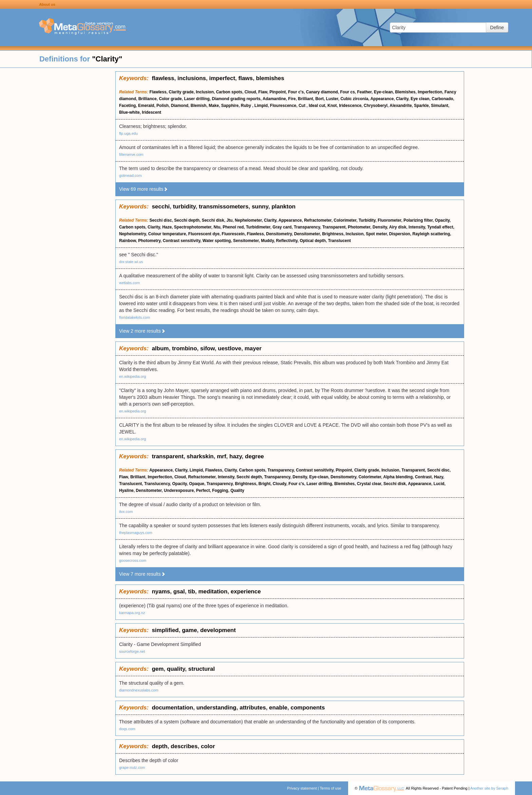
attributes (253, 708)
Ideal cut (317, 106)
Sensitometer (246, 241)
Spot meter (376, 234)
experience (246, 591)
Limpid (261, 106)
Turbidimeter (258, 227)
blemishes (270, 78)
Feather (365, 92)
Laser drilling (197, 99)
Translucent (339, 241)
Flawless (158, 92)
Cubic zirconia (354, 99)
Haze (167, 227)
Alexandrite (401, 106)
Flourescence (283, 106)
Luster (332, 99)
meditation (213, 591)
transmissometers (224, 207)
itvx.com (126, 512)
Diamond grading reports (236, 99)
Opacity (442, 220)
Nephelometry (132, 234)
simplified (165, 630)
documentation (172, 708)
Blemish (199, 106)
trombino (185, 348)
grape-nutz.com (132, 768)
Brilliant (306, 99)
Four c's (296, 92)
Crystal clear (369, 484)
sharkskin (200, 456)
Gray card (282, 227)
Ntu (217, 227)
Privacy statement (302, 788)
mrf (221, 456)
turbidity (184, 207)
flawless (163, 78)
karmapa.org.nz (132, 613)
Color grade (170, 99)
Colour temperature (167, 234)
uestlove (230, 348)
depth (159, 746)
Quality (237, 491)
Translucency (157, 484)
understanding (216, 708)
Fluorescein (233, 234)
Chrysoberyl (376, 106)
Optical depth (313, 241)
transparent (168, 456)
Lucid (439, 484)
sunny (260, 207)
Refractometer (318, 220)
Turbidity (367, 220)
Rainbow (128, 241)
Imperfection (430, 92)
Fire (292, 99)
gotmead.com (130, 175)
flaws (246, 78)
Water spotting (217, 241)
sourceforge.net (132, 651)
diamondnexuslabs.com (139, 690)
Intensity (417, 227)
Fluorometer (389, 220)
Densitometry (279, 234)
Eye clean (420, 99)
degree (254, 456)
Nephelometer (248, 220)
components (308, 708)
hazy (236, 456)
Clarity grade (181, 92)
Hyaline (126, 491)
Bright (264, 484)
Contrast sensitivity (182, 241)
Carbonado (442, 99)
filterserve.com (131, 154)
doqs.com (127, 729)
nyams (161, 591)
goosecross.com (133, 560)
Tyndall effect (440, 227)
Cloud (250, 92)
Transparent (334, 227)
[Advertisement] (58, 173)
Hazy (439, 477)
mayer (253, 348)
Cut (302, 106)
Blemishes (405, 92)
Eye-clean (383, 92)
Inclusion (205, 92)
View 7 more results (142, 574)
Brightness (333, 234)
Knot (332, 106)
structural (202, 669)
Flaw (263, 92)
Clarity (402, 99)
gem (158, 669)
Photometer (359, 227)
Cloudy (280, 484)
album (160, 348)
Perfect (203, 491)
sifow (207, 348)
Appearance (382, 99)
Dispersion (400, 234)
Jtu (229, 220)
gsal (179, 591)
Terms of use (331, 788)
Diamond (180, 106)
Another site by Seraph (489, 788)
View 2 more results (142, 331)
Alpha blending (398, 477)
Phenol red (233, 227)
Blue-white (129, 112)
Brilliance (148, 99)
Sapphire (230, 106)
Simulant (440, 106)
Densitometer (307, 234)
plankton (283, 207)
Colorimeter (345, 220)
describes (184, 746)
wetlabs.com (129, 283)
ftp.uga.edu (128, 133)
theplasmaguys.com (136, 533)
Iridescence (350, 106)
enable (278, 708)
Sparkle (421, 106)
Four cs (348, 92)
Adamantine (274, 99)
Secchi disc (161, 220)
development (218, 630)
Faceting (127, 106)
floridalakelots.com (135, 317)
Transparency (307, 227)
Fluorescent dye (204, 234)
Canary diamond (322, 92)
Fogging (220, 491)
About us (47, 4)
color (208, 746)
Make (214, 106)
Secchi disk (213, 220)
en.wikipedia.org (133, 376)
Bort (319, 99)
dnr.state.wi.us (131, 262)
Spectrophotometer (193, 227)
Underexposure (179, 491)
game (189, 630)
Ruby (246, 106)
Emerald (146, 106)
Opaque (197, 484)
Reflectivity (287, 241)
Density (380, 227)
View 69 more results (144, 189)
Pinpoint (278, 92)
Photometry (149, 241)
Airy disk (398, 227)
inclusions (192, 78)
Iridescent (151, 112)
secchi (161, 207)
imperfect (222, 78)
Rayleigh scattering (431, 234)
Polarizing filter (418, 220)
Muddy (267, 241)
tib (192, 591)
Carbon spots (229, 92)
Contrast (423, 477)
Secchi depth (187, 220)
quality (176, 669)
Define (497, 27)
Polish (163, 106)
